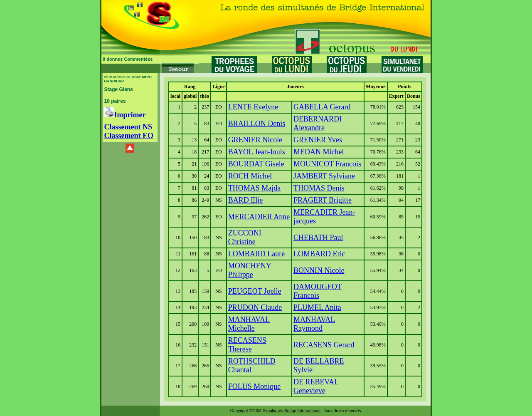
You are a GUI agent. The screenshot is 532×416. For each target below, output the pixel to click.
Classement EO (129, 136)
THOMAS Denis (319, 188)
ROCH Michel (250, 176)
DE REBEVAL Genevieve (316, 386)
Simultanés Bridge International (292, 411)
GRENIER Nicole (255, 140)
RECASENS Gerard (324, 345)
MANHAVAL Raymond (314, 324)
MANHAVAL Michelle (249, 324)
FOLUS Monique (255, 386)
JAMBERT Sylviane (324, 176)
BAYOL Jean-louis (257, 152)
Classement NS (128, 127)
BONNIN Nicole (319, 270)
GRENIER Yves (318, 140)
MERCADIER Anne (259, 217)
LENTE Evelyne (253, 107)
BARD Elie (246, 200)
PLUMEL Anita (317, 307)
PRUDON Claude (255, 307)
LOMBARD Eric (319, 254)
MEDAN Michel (319, 152)
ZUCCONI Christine (245, 237)
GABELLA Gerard (322, 107)
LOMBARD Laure (256, 254)
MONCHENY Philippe (250, 270)
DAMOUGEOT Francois (318, 291)
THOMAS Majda (255, 188)
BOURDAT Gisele (256, 164)
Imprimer (125, 115)
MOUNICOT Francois (327, 164)
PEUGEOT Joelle (255, 291)
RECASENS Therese (247, 345)
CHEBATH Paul (318, 238)
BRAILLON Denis (257, 124)
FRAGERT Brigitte (323, 200)
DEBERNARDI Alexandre (318, 123)
